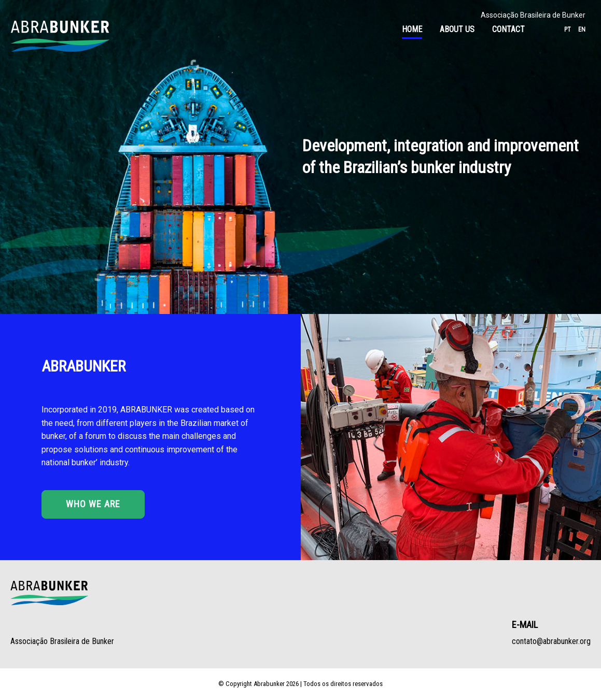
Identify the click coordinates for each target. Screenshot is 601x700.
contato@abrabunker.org (551, 641)
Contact (508, 29)
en (582, 30)
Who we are (93, 504)
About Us (457, 29)
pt (568, 30)
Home (412, 29)
